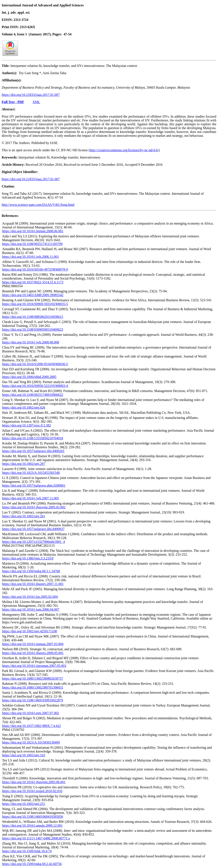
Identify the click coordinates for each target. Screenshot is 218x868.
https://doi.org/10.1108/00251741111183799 (32, 244)
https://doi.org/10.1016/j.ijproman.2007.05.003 (34, 666)
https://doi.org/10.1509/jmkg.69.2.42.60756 (32, 864)
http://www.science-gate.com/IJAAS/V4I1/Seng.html (38, 205)
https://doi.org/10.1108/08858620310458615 (33, 317)
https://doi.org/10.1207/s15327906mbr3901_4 (34, 542)
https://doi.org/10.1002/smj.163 (24, 755)
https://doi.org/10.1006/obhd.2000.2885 (29, 377)
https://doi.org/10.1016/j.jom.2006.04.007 (31, 609)
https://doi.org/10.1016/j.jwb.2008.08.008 (31, 342)
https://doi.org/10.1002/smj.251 (24, 804)
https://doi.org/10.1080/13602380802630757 (33, 678)
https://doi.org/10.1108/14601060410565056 (33, 817)
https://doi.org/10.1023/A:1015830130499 (31, 742)
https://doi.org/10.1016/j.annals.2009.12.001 (32, 825)
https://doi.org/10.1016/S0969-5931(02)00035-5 (35, 304)
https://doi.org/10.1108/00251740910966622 (33, 395)
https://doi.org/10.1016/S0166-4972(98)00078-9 (35, 269)
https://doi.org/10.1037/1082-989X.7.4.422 (32, 726)
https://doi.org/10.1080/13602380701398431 (33, 687)
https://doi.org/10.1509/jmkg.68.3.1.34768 (31, 571)
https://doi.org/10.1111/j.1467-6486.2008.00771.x (36, 838)
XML (36, 102)
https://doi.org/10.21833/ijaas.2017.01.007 (31, 95)
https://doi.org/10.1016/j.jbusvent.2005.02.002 (34, 507)
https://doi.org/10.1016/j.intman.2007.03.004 (33, 644)
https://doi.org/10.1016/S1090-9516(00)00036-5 (35, 364)
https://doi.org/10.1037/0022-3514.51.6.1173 (33, 282)
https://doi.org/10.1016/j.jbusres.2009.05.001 (33, 653)
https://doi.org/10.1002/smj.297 (24, 464)
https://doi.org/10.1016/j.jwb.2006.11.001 (31, 257)
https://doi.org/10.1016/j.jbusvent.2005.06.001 (34, 782)
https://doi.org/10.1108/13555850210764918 (33, 438)
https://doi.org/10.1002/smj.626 (24, 407)
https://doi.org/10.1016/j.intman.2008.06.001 (33, 231)
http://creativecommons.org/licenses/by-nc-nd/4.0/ (124, 150)
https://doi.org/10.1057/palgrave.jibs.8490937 (33, 529)
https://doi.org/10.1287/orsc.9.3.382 (27, 425)
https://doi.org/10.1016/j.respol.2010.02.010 (32, 791)
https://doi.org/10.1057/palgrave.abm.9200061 (34, 485)
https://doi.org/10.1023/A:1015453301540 (31, 473)
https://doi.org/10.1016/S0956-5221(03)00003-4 (35, 386)
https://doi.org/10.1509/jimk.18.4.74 (27, 851)
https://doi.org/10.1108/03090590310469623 (33, 329)
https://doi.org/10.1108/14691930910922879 (33, 700)
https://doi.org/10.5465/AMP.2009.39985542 (33, 295)
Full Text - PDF (13, 102)
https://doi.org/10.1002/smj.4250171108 (29, 631)
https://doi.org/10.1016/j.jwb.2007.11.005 (31, 498)
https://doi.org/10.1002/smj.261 (24, 516)
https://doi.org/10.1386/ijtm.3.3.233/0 (28, 558)
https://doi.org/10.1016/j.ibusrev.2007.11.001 (33, 584)
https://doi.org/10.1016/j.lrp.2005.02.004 (30, 597)
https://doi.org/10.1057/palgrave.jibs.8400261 (33, 451)
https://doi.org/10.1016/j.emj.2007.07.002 (31, 713)
